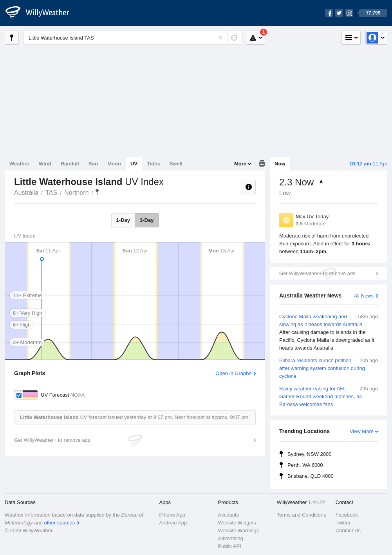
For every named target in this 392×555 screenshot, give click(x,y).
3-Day (147, 220)
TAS (51, 193)
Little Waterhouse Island (97, 192)
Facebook (347, 515)
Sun (93, 164)
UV (134, 164)
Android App (173, 523)
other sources (59, 523)
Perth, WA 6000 (305, 465)
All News (364, 296)
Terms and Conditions (302, 515)
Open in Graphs (233, 373)
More (240, 164)
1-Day (123, 220)
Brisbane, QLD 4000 (311, 476)
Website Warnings (239, 531)
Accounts (229, 515)
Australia (26, 193)
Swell (176, 164)
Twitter (343, 523)
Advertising (231, 538)
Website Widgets (237, 523)
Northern (76, 193)
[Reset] (220, 38)
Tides (154, 164)
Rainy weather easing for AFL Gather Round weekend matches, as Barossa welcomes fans (329, 396)
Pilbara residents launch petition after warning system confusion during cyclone (329, 368)
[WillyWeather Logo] (42, 13)
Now (280, 164)
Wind (45, 164)
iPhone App (172, 515)
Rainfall (70, 164)
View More (362, 431)
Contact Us (348, 531)
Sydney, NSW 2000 (309, 454)
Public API (230, 546)
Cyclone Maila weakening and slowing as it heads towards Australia (329, 332)
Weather (19, 164)
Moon (114, 164)
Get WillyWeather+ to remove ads (317, 273)
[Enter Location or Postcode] (132, 38)
